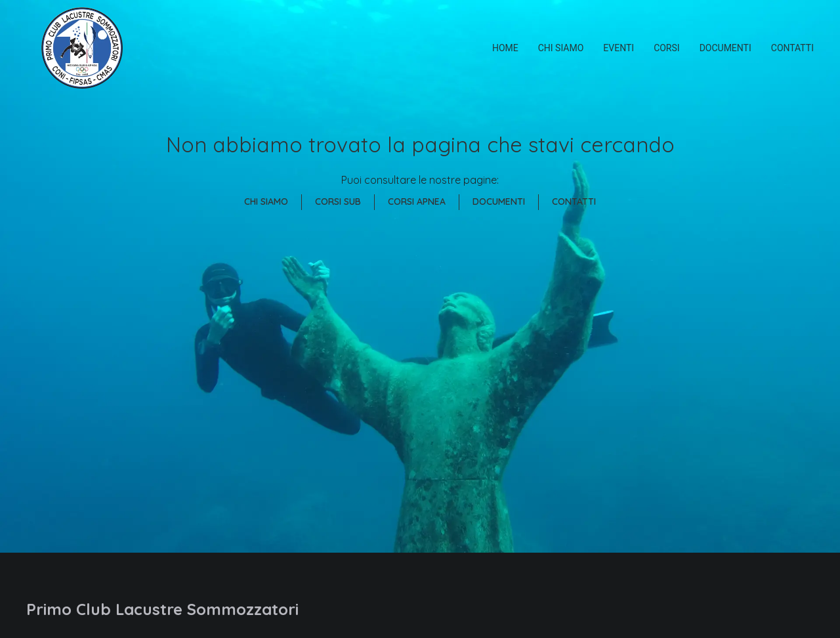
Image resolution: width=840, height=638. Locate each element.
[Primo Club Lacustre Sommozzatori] (82, 48)
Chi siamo (561, 48)
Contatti (792, 48)
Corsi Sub (338, 202)
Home (505, 48)
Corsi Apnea (417, 202)
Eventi (619, 48)
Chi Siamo (266, 202)
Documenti (725, 48)
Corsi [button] (667, 48)
